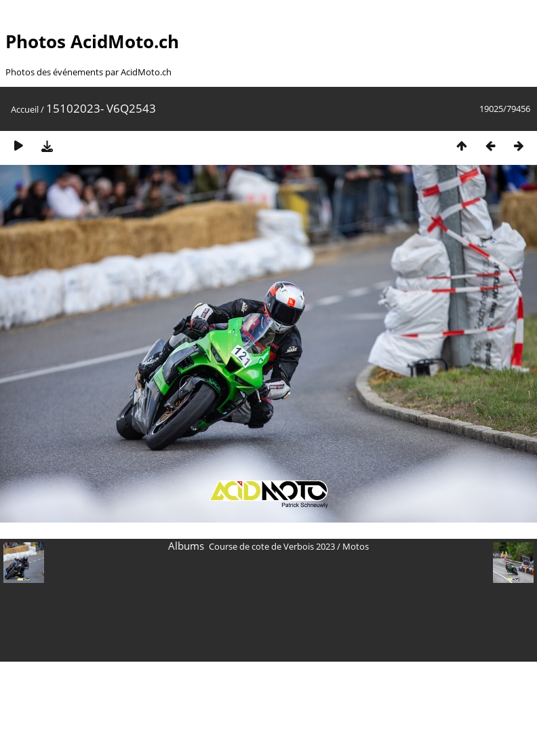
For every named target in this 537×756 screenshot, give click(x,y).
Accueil (25, 109)
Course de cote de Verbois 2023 (272, 546)
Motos (356, 546)
